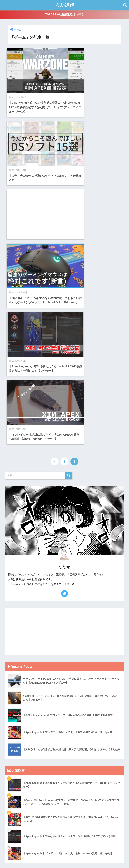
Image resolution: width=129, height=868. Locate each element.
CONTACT (87, 859)
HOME (64, 852)
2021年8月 (15, 760)
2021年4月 (15, 775)
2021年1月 (15, 797)
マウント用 (15, 689)
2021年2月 (15, 790)
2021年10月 (16, 745)
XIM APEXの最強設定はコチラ (64, 15)
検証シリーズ (17, 696)
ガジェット (15, 666)
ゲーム (12, 674)
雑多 (11, 719)
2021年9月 (15, 752)
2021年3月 (15, 782)
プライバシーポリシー (66, 859)
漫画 (11, 704)
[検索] (69, 258)
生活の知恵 (15, 712)
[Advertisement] (35, 137)
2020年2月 (15, 828)
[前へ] (55, 244)
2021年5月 (15, 767)
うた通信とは (43, 859)
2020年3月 (15, 820)
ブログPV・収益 (18, 681)
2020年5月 (15, 805)
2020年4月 (15, 812)
